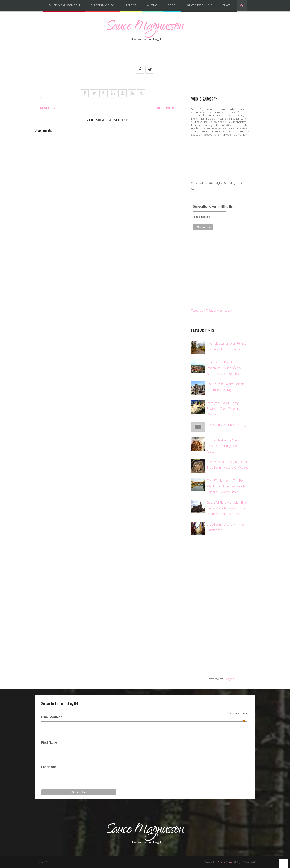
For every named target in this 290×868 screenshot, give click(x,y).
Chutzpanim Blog (103, 5)
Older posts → (167, 108)
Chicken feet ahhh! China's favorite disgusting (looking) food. (225, 446)
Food (172, 5)
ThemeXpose (225, 861)
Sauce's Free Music (199, 5)
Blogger (229, 679)
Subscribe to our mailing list (213, 206)
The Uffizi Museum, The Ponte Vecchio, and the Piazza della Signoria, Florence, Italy (227, 486)
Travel (227, 5)
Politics (131, 5)
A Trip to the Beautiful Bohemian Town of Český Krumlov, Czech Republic (224, 368)
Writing (152, 5)
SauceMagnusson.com (64, 5)
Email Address (143, 718)
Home (40, 861)
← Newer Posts (48, 108)
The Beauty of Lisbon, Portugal (227, 424)
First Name (49, 742)
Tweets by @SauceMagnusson (212, 310)
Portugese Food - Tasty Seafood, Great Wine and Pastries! (224, 408)
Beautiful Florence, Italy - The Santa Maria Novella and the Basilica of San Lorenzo (226, 508)
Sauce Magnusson (145, 27)
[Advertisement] (145, 55)
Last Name (49, 767)
